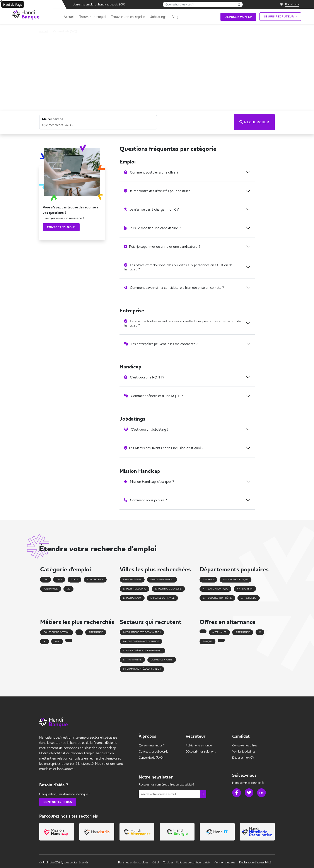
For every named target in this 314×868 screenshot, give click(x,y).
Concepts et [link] (153, 751)
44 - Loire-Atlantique (235, 579)
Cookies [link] (168, 862)
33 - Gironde (249, 598)
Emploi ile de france (162, 598)
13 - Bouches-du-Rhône (217, 598)
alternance (96, 632)
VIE (68, 589)
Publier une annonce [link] (199, 745)
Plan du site (292, 4)
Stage (74, 579)
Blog (175, 17)
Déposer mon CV (238, 17)
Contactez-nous (61, 227)
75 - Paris (208, 579)
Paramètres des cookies (133, 862)
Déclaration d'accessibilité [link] (255, 862)
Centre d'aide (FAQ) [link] (151, 758)
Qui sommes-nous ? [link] (152, 745)
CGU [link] (156, 862)
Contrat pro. (95, 579)
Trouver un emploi (93, 17)
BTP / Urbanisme (132, 660)
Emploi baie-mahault (162, 579)
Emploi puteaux (132, 579)
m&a (57, 641)
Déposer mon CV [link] (243, 758)
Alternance (51, 589)
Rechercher (254, 122)
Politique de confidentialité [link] (193, 862)
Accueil (69, 17)
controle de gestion (57, 632)
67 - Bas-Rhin (245, 589)
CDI (45, 579)
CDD (59, 579)
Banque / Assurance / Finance (141, 641)
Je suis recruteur (279, 16)
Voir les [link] (244, 751)
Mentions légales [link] (224, 862)
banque (207, 641)
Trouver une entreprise (128, 17)
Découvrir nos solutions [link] (201, 751)
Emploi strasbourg (135, 589)
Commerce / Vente (162, 660)
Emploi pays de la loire (168, 589)
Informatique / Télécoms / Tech (142, 632)
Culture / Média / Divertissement (142, 651)
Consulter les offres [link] (245, 745)
